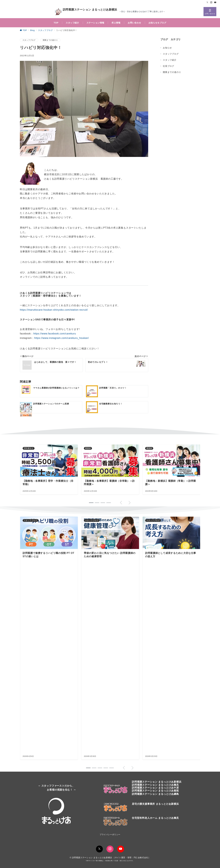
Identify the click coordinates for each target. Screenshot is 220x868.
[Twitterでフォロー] (207, 3)
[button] (88, 768)
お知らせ (167, 48)
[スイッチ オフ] (210, 12)
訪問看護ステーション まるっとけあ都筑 (155, 791)
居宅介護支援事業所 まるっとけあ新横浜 (155, 804)
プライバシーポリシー (110, 835)
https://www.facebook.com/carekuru (55, 334)
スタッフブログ (29, 40)
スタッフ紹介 (170, 60)
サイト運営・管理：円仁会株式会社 (132, 858)
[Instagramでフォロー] (211, 3)
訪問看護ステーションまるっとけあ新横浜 (157, 782)
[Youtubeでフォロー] (215, 3)
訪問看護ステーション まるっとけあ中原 (155, 788)
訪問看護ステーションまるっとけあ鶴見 (155, 785)
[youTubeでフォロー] (121, 849)
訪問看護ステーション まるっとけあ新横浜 (86, 12)
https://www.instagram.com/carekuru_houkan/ (61, 338)
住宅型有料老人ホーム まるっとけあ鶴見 (155, 818)
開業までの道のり (50, 40)
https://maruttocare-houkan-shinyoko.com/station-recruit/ (54, 310)
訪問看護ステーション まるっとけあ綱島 (155, 794)
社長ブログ (169, 66)
